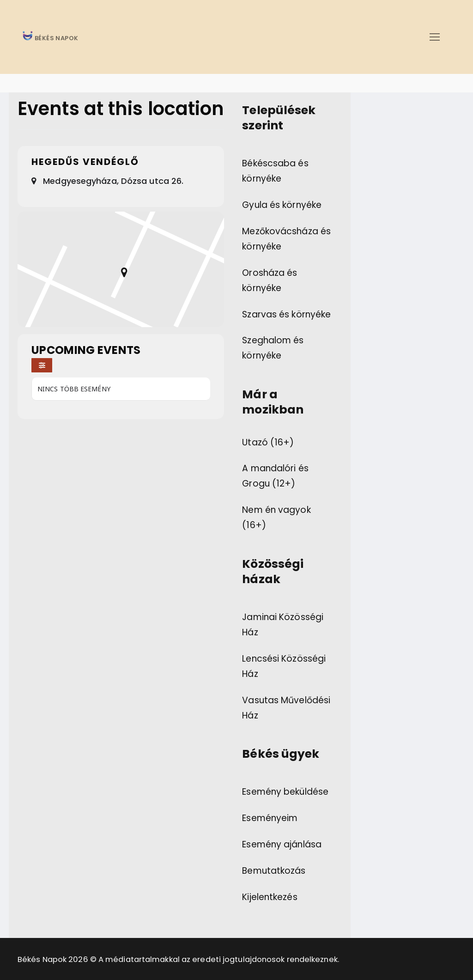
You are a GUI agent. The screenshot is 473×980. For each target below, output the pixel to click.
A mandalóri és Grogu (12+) (275, 476)
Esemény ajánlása (282, 844)
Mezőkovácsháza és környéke (286, 239)
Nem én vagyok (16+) (276, 517)
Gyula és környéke (282, 205)
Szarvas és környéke (286, 314)
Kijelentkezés (270, 897)
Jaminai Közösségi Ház (283, 625)
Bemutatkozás (274, 871)
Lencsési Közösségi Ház (284, 666)
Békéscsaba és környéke (275, 171)
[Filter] (42, 365)
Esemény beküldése (285, 792)
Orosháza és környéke (270, 280)
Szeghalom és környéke (273, 348)
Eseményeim (270, 818)
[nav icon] (434, 37)
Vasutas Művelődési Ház (286, 708)
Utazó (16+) (268, 442)
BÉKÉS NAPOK (56, 39)
